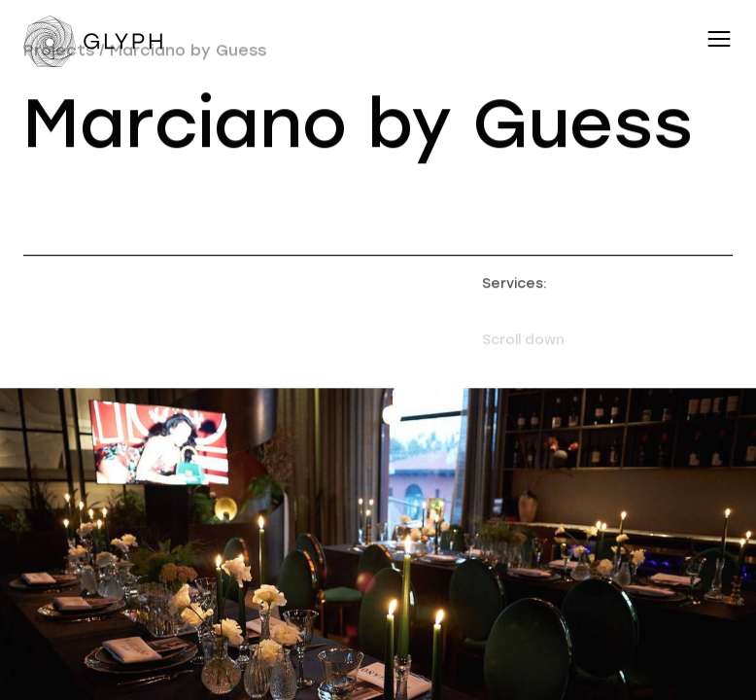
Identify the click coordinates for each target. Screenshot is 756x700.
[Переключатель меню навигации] (719, 39)
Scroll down (523, 350)
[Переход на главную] (96, 45)
